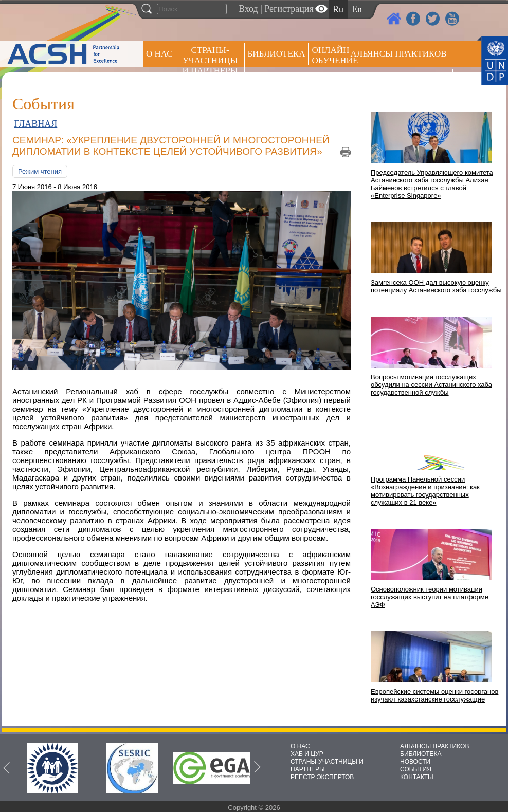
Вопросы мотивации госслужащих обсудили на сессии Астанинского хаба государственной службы (431, 385)
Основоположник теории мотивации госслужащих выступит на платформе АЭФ (430, 597)
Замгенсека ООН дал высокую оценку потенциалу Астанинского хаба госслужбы (436, 286)
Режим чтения (40, 171)
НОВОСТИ (415, 762)
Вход (248, 9)
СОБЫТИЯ (416, 769)
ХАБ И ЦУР (307, 754)
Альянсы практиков (398, 54)
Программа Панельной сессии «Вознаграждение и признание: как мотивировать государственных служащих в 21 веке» (425, 491)
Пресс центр (379, 80)
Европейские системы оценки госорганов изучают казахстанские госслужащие (434, 695)
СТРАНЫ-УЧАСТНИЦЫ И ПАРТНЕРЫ (210, 60)
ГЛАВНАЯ (35, 124)
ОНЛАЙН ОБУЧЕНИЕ (329, 55)
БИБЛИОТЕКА (421, 754)
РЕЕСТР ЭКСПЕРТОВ (434, 82)
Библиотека (277, 54)
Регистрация (289, 9)
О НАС (159, 54)
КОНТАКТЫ (417, 777)
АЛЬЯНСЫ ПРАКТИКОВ (434, 746)
